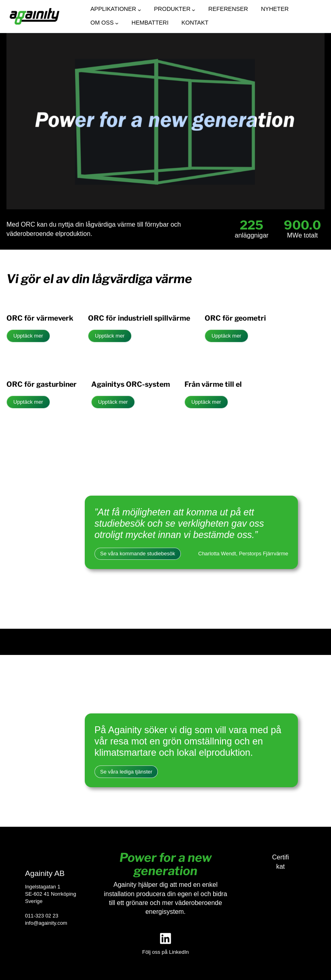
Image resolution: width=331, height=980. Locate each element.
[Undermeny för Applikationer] (139, 10)
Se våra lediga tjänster (126, 772)
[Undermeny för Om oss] (117, 23)
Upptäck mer (28, 336)
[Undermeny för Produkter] (194, 10)
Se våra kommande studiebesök (138, 554)
